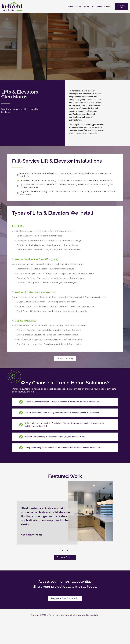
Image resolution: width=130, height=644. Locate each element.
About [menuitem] (78, 6)
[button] (63, 551)
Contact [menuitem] (108, 6)
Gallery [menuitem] (99, 6)
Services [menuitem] (88, 6)
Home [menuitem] (71, 6)
